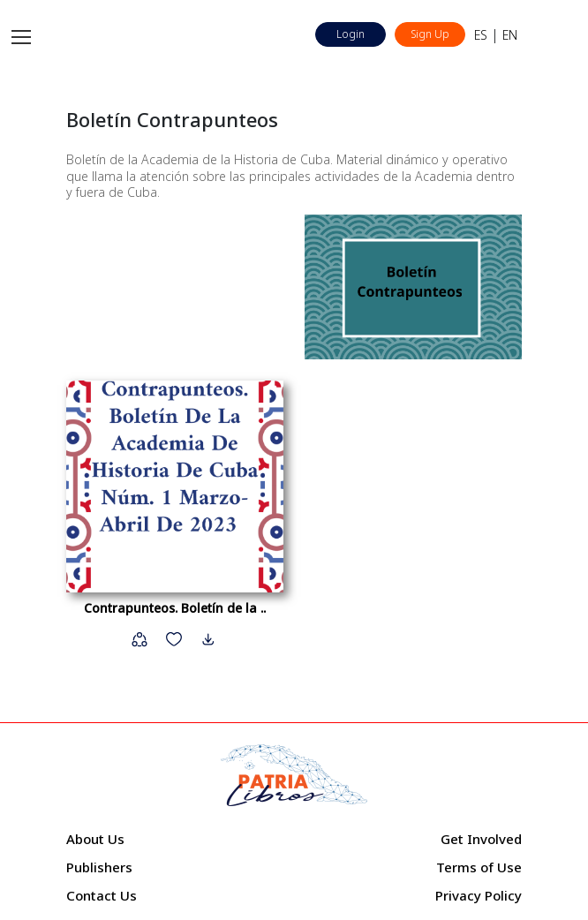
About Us (95, 839)
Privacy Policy (479, 895)
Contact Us (102, 895)
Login (351, 34)
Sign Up (430, 34)
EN (510, 35)
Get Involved (481, 839)
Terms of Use (479, 867)
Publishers (99, 867)
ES (481, 35)
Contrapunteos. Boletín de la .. (175, 608)
